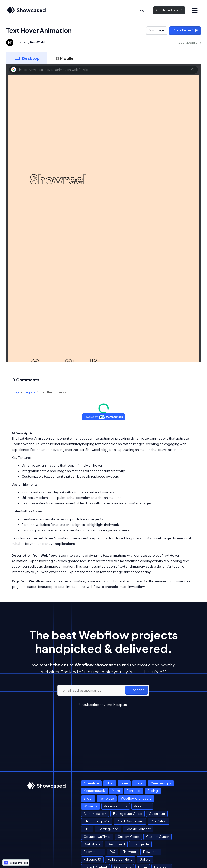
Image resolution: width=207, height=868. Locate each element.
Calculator (157, 814)
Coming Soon (108, 829)
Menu (116, 791)
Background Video (127, 814)
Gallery (145, 859)
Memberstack (94, 791)
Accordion (142, 806)
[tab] (27, 58)
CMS (87, 829)
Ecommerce (93, 852)
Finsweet (129, 852)
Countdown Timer (97, 837)
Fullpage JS (92, 859)
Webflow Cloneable (136, 798)
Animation (91, 783)
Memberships (161, 783)
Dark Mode (92, 844)
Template (107, 798)
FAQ (112, 852)
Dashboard (116, 844)
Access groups (116, 806)
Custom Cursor (158, 837)
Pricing (153, 791)
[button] (195, 10)
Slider (88, 798)
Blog (110, 783)
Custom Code (128, 837)
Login (17, 392)
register (31, 392)
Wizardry (90, 806)
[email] (103, 690)
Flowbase (151, 852)
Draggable (140, 844)
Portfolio (134, 791)
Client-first (159, 821)
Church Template (97, 821)
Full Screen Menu (120, 859)
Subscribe (137, 690)
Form (124, 783)
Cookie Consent (138, 829)
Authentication (95, 814)
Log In (143, 10)
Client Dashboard (130, 821)
